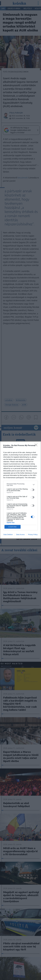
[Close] (37, 446)
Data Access (20, 535)
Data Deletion (8, 535)
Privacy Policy (33, 535)
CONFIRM (13, 527)
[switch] (33, 490)
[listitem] (20, 485)
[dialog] (20, 490)
